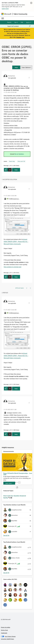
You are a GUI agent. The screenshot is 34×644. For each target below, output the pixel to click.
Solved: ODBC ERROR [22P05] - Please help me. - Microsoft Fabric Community (16, 242)
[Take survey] (9, 482)
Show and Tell (21, 161)
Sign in (16, 22)
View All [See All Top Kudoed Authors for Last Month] (6, 573)
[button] (16, 67)
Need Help (12, 161)
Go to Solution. (19, 154)
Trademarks (4, 633)
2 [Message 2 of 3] (9, 430)
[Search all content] (19, 26)
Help (22, 22)
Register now (20, 37)
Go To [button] (28, 22)
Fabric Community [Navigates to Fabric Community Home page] (20, 14)
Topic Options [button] (26, 67)
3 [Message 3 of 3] (9, 273)
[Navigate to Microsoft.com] (6, 14)
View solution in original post (12, 267)
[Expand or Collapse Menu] (3, 18)
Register (9, 22)
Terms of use (4, 630)
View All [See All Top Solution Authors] (6, 535)
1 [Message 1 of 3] (9, 165)
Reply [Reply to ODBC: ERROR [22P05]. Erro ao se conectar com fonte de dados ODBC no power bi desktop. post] (16, 170)
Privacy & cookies (6, 627)
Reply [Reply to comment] (16, 277)
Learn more (5, 9)
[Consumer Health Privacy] (17, 639)
